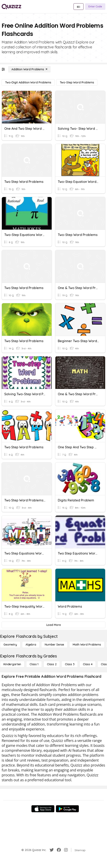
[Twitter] (52, 850)
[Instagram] (66, 850)
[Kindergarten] (12, 664)
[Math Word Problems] (87, 645)
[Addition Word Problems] (29, 69)
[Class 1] (34, 664)
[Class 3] (70, 664)
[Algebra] (31, 645)
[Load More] (53, 625)
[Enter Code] (95, 7)
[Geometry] (10, 645)
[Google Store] (67, 809)
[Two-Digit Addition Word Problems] (28, 82)
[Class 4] (88, 664)
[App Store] (43, 809)
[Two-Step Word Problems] (77, 82)
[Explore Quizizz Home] (11, 7)
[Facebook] (59, 850)
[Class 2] (52, 664)
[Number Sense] (54, 645)
